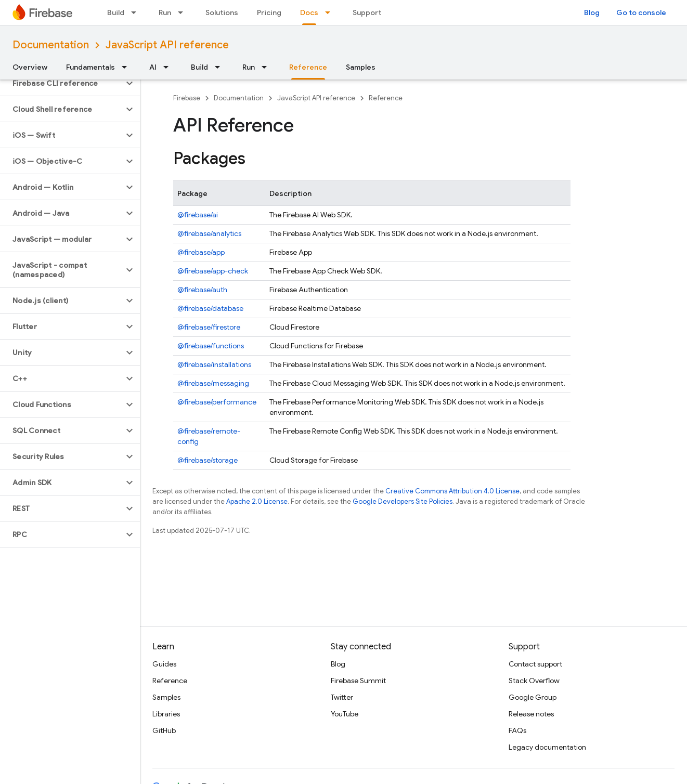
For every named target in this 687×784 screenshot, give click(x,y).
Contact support (535, 664)
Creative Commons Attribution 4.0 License (452, 491)
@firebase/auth (202, 290)
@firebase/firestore (209, 327)
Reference (386, 98)
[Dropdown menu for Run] (184, 12)
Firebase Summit (358, 681)
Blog (592, 12)
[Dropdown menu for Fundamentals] (127, 67)
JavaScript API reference (167, 45)
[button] (62, 83)
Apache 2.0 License (257, 501)
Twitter (342, 697)
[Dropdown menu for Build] (137, 12)
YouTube (345, 714)
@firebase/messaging (213, 383)
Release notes (531, 714)
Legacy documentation (547, 747)
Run (165, 12)
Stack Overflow (534, 681)
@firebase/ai (198, 215)
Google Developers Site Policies (403, 501)
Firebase (187, 98)
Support (367, 12)
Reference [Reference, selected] (308, 67)
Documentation (51, 45)
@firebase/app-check (213, 271)
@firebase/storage (208, 460)
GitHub (164, 730)
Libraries (166, 714)
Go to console (641, 12)
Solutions (222, 12)
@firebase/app (201, 252)
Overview (30, 67)
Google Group (533, 697)
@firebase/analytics (209, 233)
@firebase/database (210, 308)
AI (153, 67)
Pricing (269, 12)
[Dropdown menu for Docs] (331, 12)
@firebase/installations (214, 364)
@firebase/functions (211, 346)
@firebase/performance (217, 402)
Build (116, 12)
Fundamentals (90, 67)
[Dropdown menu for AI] (169, 67)
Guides (164, 664)
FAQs (517, 730)
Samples (361, 67)
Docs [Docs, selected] (309, 12)
